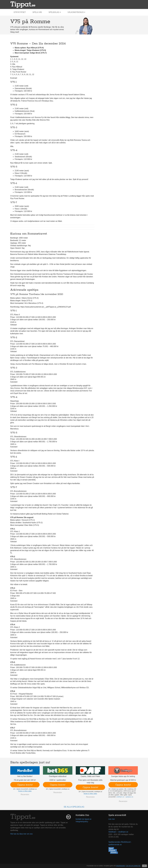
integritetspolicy (121, 866)
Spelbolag (55, 12)
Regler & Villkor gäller (25, 791)
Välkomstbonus (76, 12)
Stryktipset (20, 12)
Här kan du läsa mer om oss (21, 834)
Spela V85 (37, 12)
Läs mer (112, 819)
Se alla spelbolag (74, 807)
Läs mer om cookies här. (133, 866)
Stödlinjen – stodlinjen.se (118, 832)
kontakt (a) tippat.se (84, 819)
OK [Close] (144, 866)
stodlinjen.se (120, 797)
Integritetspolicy (82, 822)
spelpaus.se (129, 797)
